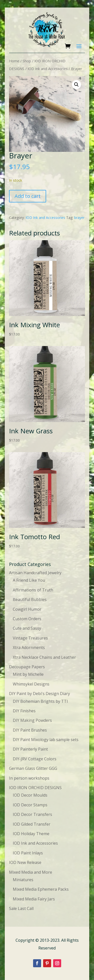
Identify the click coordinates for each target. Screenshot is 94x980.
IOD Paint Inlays (28, 853)
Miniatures (23, 880)
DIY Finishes (24, 711)
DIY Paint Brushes (30, 730)
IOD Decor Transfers (32, 814)
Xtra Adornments (29, 647)
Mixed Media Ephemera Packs (41, 889)
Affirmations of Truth (33, 590)
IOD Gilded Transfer (32, 824)
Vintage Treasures (30, 638)
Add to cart (28, 196)
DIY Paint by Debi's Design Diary (39, 694)
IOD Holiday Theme (31, 834)
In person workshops (29, 778)
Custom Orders (27, 619)
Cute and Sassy (27, 628)
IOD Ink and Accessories (48, 69)
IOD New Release (25, 862)
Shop (27, 61)
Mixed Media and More (31, 872)
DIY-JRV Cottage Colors (35, 759)
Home (14, 61)
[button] (76, 85)
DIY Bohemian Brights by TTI (40, 701)
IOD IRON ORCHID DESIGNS (35, 788)
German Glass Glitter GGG (33, 768)
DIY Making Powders (32, 720)
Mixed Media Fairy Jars (34, 899)
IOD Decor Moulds (30, 795)
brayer (79, 218)
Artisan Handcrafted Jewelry (35, 573)
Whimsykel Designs (31, 684)
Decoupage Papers (27, 667)
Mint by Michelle (28, 674)
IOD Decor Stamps (30, 805)
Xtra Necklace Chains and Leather (44, 657)
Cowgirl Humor (27, 609)
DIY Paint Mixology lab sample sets (46, 740)
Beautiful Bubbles (30, 599)
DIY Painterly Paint (30, 749)
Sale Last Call (21, 908)
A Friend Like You (29, 580)
